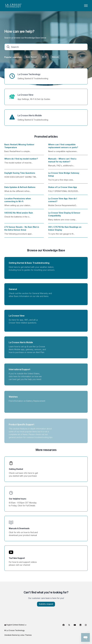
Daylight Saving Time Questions (20, 175)
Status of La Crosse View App (63, 189)
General (13, 292)
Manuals (55, 57)
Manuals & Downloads (19, 528)
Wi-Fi (44, 57)
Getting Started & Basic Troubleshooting (29, 265)
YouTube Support (17, 558)
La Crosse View (25, 95)
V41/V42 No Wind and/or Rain (19, 214)
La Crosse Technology (29, 74)
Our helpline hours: (18, 499)
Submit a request (46, 606)
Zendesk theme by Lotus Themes (18, 635)
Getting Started (16, 469)
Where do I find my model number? (21, 160)
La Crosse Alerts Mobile (30, 115)
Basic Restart (31, 57)
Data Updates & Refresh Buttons (20, 189)
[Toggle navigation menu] (86, 6)
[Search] (46, 47)
